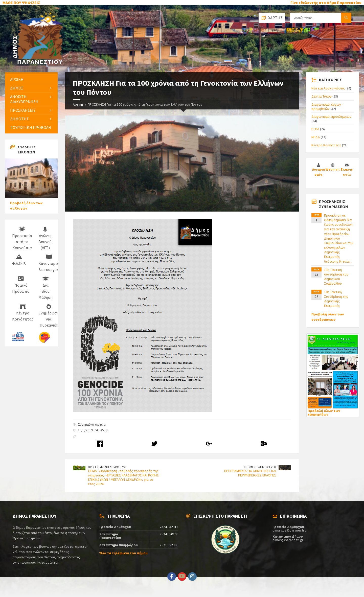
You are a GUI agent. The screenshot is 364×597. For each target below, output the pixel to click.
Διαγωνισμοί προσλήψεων (331, 117)
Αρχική (78, 104)
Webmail (333, 169)
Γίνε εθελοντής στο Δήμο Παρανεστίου (326, 3)
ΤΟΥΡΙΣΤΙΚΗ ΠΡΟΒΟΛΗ (31, 127)
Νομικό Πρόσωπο (21, 285)
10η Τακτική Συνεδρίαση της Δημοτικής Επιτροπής (336, 299)
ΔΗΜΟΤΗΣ (19, 119)
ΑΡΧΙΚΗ (17, 79)
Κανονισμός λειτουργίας (49, 263)
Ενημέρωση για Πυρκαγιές (49, 316)
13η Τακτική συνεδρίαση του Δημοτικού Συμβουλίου (336, 277)
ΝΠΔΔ (316, 137)
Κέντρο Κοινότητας (23, 313)
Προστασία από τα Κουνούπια (22, 238)
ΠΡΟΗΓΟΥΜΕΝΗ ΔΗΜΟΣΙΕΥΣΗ (108, 467)
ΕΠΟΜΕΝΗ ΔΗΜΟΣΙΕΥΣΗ (260, 467)
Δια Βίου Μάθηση (45, 288)
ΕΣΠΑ (315, 129)
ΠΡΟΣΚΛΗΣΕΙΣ (23, 110)
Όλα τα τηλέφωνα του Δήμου (123, 553)
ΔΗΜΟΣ (17, 88)
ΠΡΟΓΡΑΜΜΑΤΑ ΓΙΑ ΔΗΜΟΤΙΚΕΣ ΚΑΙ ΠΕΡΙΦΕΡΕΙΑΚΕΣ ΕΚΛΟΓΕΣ (250, 473)
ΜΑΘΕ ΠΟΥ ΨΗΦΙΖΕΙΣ (21, 3)
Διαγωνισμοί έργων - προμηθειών (327, 107)
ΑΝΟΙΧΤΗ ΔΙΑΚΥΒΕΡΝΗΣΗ (24, 99)
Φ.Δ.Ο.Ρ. (19, 260)
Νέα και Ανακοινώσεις (328, 88)
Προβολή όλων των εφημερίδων (324, 412)
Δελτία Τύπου (322, 96)
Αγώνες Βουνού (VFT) (45, 238)
